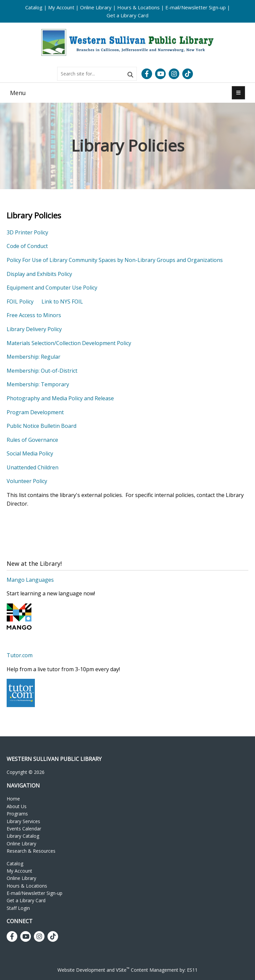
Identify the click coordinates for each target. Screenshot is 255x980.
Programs (17, 814)
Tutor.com (20, 655)
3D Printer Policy (27, 232)
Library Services (23, 821)
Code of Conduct (27, 246)
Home (13, 799)
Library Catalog (23, 836)
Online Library (96, 7)
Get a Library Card (127, 15)
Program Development (35, 412)
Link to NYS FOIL (62, 302)
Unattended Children (33, 467)
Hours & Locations (138, 7)
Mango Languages (30, 580)
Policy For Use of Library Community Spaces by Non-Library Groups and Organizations (115, 260)
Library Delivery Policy (34, 329)
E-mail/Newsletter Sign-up (196, 7)
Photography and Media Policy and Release (60, 398)
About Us (17, 806)
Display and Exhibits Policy (39, 274)
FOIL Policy (20, 302)
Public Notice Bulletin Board (42, 426)
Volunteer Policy (27, 481)
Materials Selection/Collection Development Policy (69, 343)
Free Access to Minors (34, 315)
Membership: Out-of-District (42, 371)
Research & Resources (31, 851)
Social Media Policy (30, 453)
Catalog (34, 7)
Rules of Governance (32, 440)
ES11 (192, 970)
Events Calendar (24, 829)
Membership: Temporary (38, 384)
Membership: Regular (34, 357)
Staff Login (18, 908)
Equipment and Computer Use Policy (52, 288)
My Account (61, 7)
